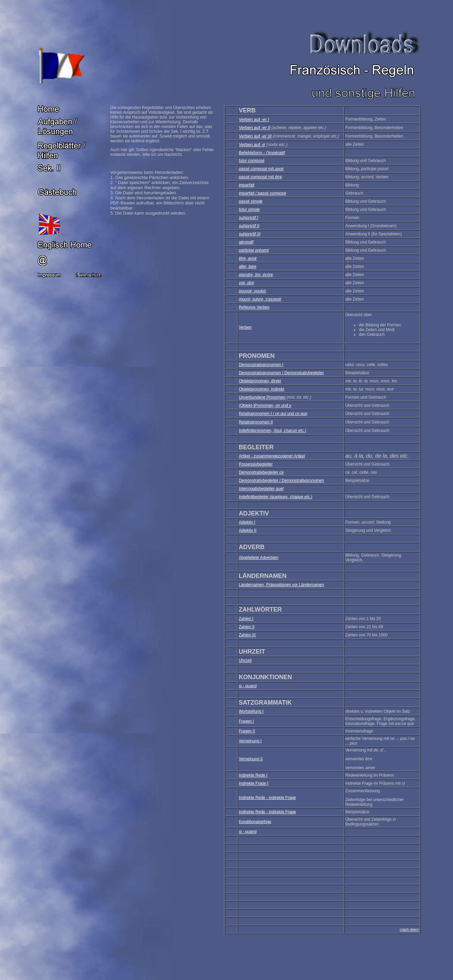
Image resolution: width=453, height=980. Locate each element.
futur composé (251, 161)
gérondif (246, 242)
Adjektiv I (247, 522)
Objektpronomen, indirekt (261, 389)
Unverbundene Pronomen (262, 397)
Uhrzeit (245, 660)
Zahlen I (246, 619)
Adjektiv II (247, 530)
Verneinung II (251, 759)
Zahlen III (247, 635)
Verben (245, 327)
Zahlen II (247, 627)
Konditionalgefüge (255, 822)
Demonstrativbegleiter (261, 472)
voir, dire (246, 283)
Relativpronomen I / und (273, 414)
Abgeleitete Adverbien (258, 558)
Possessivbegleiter (256, 464)
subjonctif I (248, 218)
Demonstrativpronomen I (261, 365)
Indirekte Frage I (253, 783)
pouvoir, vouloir (252, 291)
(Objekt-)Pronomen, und (265, 405)
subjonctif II (249, 226)
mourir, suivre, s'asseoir (260, 299)
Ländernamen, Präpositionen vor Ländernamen (281, 585)
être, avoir (248, 258)
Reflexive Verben (254, 307)
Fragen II (247, 731)
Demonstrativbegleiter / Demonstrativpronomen (281, 480)
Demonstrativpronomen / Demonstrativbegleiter (281, 373)
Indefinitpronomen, (272, 431)
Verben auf (254, 119)
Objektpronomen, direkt (260, 381)
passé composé (253, 169)
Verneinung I (250, 741)
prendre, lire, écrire (256, 275)
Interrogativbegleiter (261, 489)
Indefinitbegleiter (275, 497)
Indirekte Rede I (253, 775)
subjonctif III (249, 234)
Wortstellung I (251, 711)
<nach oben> (409, 930)
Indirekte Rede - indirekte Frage (267, 798)
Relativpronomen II (256, 422)
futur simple (249, 210)
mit (276, 169)
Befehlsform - (262, 153)
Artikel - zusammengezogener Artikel (272, 456)
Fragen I (246, 721)
